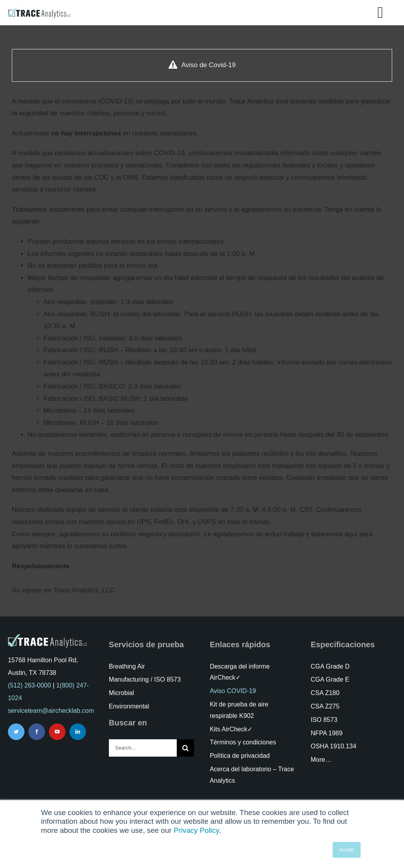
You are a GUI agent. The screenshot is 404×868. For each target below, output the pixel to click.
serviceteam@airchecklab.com (51, 711)
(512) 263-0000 (29, 685)
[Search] (185, 748)
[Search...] (143, 748)
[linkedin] (78, 732)
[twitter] (16, 732)
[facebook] (37, 732)
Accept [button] (347, 850)
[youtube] (57, 732)
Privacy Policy (196, 830)
